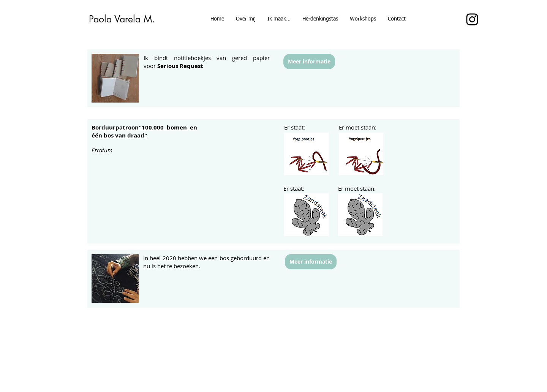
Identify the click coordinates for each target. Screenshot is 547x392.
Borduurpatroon (115, 127)
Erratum (102, 150)
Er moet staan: (358, 127)
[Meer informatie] (309, 62)
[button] (363, 19)
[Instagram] (472, 19)
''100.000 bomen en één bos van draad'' (144, 131)
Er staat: (295, 127)
